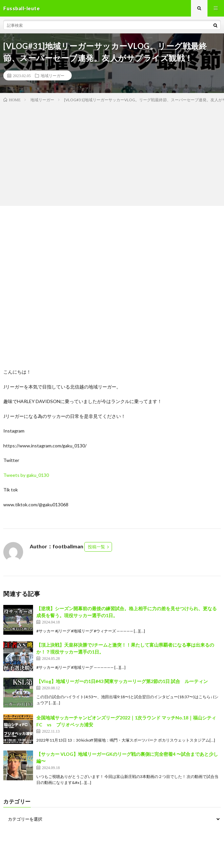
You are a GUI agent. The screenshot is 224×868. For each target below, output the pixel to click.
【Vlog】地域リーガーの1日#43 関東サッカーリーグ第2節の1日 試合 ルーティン (122, 681)
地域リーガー (53, 75)
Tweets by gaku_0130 (26, 475)
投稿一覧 (96, 547)
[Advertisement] (112, 153)
